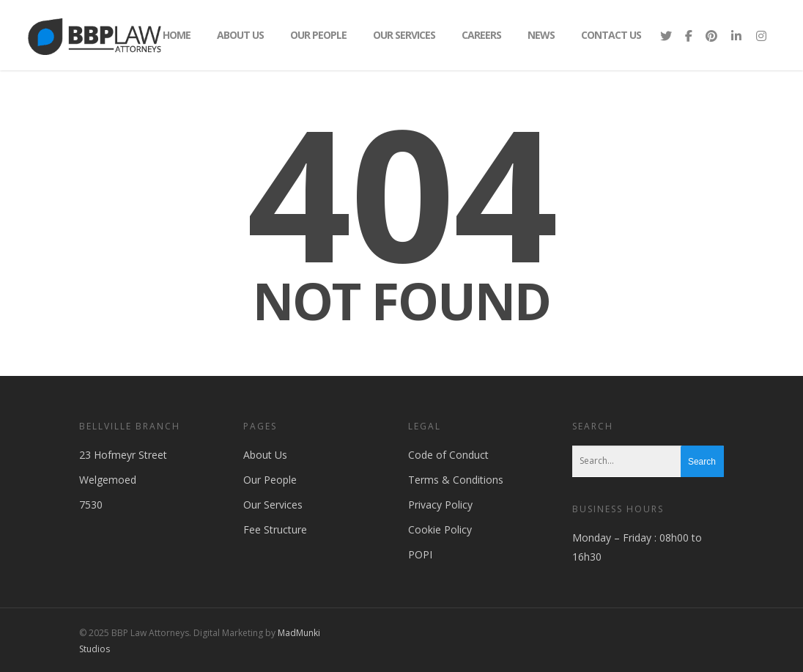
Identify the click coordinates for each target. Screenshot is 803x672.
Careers (481, 35)
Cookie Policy (440, 529)
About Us (240, 35)
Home (177, 35)
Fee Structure (275, 529)
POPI (420, 554)
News (541, 35)
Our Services (404, 35)
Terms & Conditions (456, 480)
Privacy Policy (440, 505)
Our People (318, 35)
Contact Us (611, 35)
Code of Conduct (448, 455)
